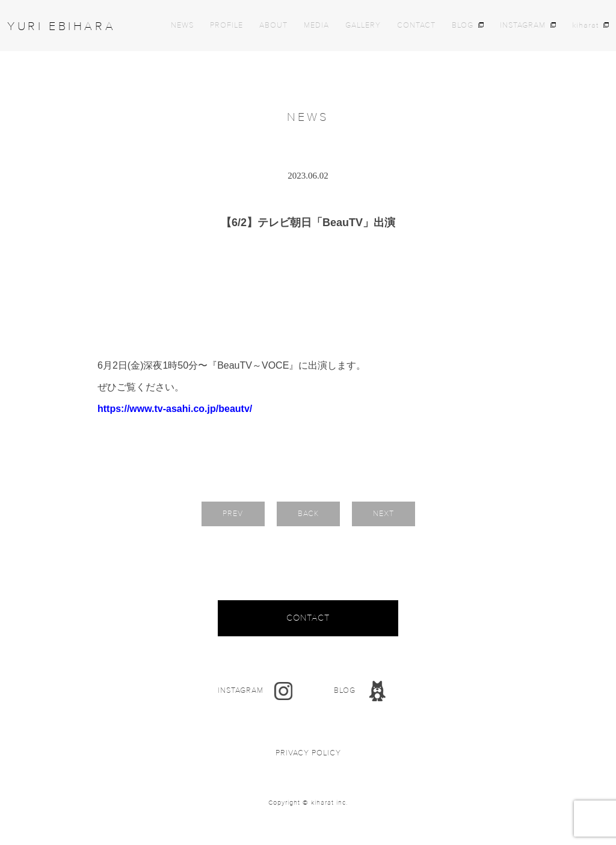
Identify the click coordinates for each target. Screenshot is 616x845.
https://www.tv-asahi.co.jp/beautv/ (175, 409)
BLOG (463, 26)
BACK (308, 514)
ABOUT (273, 26)
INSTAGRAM (523, 26)
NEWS (182, 26)
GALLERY (363, 26)
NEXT (383, 514)
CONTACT (416, 26)
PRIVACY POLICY (308, 753)
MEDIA (316, 26)
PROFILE (226, 26)
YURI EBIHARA (61, 26)
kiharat (585, 26)
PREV (233, 514)
